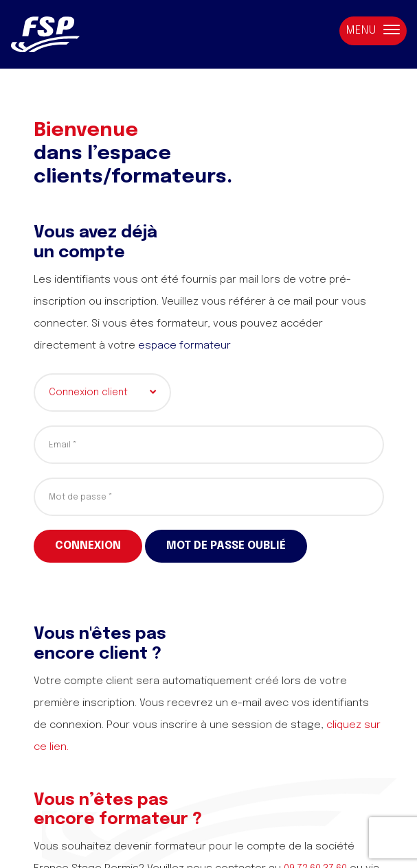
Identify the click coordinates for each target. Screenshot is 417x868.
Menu (373, 31)
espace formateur (184, 346)
